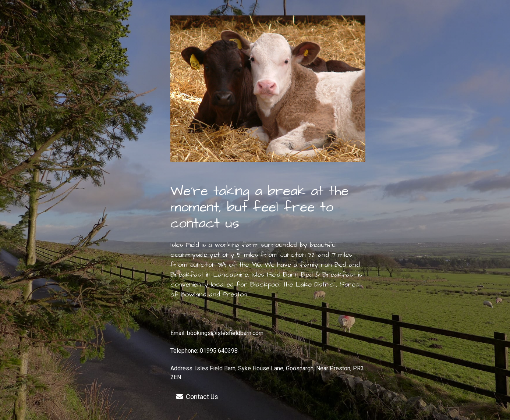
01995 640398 (219, 351)
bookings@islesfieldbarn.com (225, 333)
